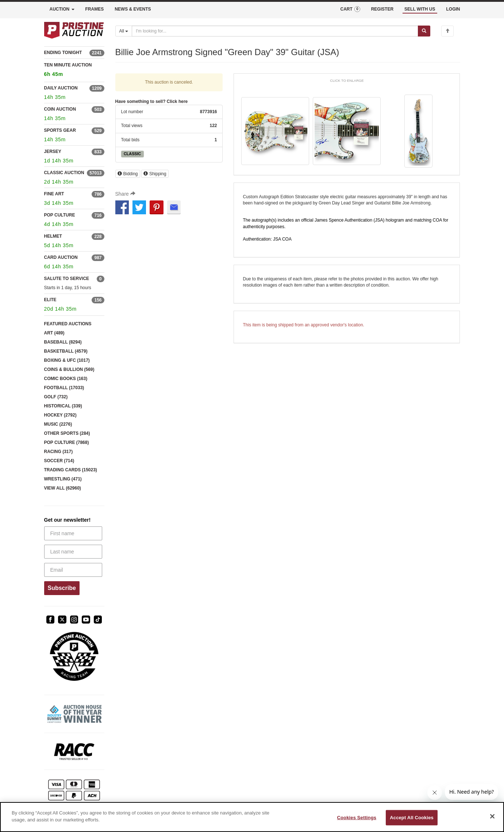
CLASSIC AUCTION (64, 173)
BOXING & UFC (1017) (67, 360)
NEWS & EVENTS (133, 9)
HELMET (53, 236)
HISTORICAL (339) (63, 406)
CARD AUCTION (61, 257)
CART (350, 9)
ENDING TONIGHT (63, 53)
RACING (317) (59, 452)
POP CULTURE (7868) (67, 442)
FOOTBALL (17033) (64, 388)
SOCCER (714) (59, 461)
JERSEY (53, 152)
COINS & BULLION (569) (69, 369)
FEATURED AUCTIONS (68, 324)
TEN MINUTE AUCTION (74, 71)
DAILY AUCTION (61, 88)
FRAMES (95, 9)
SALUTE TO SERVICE (67, 279)
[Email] (73, 570)
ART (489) (54, 333)
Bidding (128, 174)
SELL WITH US (420, 9)
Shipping (155, 174)
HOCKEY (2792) (60, 415)
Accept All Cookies (412, 818)
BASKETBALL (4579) (66, 351)
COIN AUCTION (60, 109)
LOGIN (453, 9)
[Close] (492, 816)
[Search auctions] (275, 31)
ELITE (50, 300)
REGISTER (382, 9)
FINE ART (54, 194)
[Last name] (73, 552)
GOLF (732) (56, 397)
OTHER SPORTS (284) (67, 433)
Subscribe (62, 588)
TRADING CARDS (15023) (71, 470)
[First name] (73, 533)
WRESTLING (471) (63, 479)
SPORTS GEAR (60, 130)
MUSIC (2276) (58, 424)
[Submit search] (424, 31)
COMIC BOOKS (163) (66, 379)
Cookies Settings (357, 818)
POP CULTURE (60, 215)
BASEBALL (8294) (63, 342)
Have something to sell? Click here (152, 101)
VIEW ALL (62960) (63, 488)
